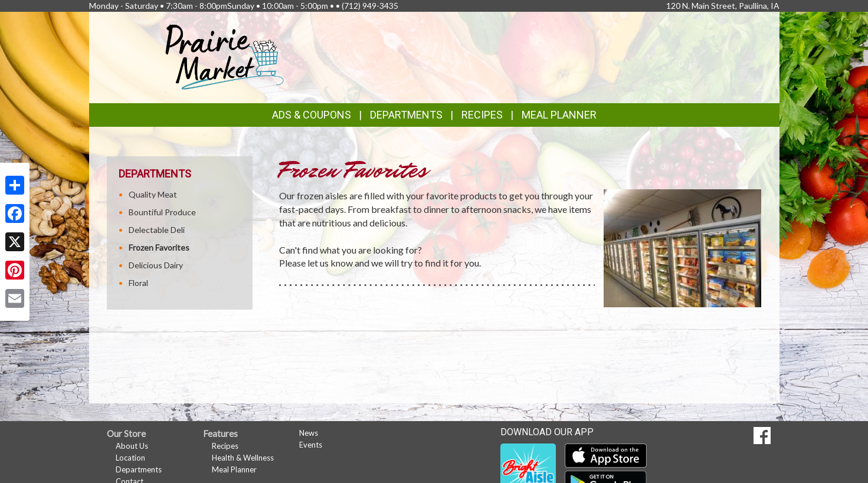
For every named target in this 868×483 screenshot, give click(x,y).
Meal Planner (559, 115)
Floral (138, 283)
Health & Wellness (243, 458)
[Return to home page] (225, 56)
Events (311, 445)
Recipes (482, 115)
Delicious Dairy (156, 265)
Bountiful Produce (162, 212)
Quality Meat (153, 194)
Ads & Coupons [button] (312, 115)
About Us (132, 446)
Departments (139, 469)
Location (130, 458)
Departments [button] (406, 115)
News (309, 433)
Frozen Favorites (159, 247)
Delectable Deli (157, 230)
